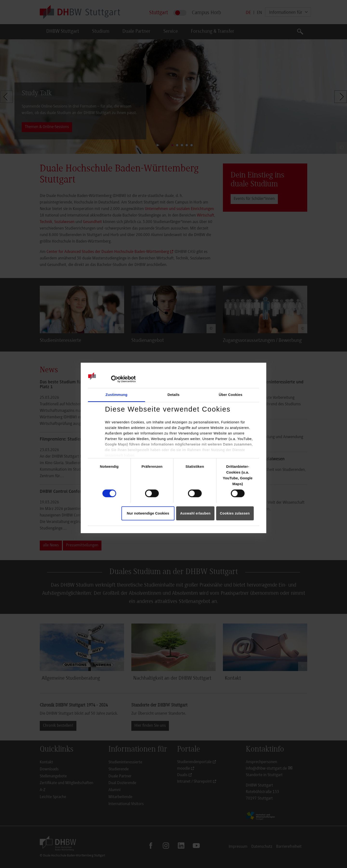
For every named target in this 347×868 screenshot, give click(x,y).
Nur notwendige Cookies (148, 513)
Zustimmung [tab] (117, 395)
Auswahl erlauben (195, 513)
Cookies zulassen (235, 513)
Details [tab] (173, 395)
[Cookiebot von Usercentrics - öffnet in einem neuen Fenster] (115, 379)
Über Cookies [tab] (231, 395)
